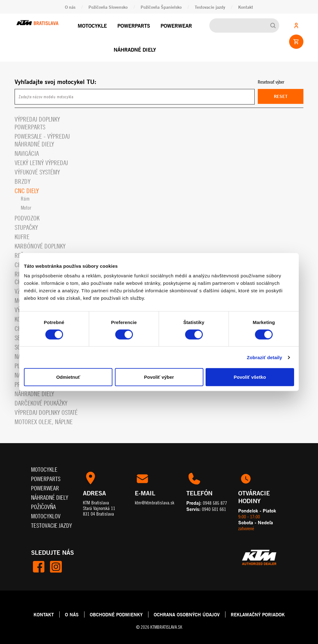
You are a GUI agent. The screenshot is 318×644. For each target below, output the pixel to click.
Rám (25, 199)
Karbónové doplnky (40, 246)
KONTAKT (44, 614)
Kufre (22, 237)
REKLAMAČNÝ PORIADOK (258, 614)
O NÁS (72, 614)
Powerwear (176, 26)
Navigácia (27, 153)
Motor (26, 208)
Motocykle (92, 26)
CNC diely (27, 191)
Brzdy (23, 181)
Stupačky (26, 227)
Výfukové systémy (37, 172)
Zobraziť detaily (265, 357)
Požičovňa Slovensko (108, 7)
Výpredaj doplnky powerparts (37, 123)
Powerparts (134, 26)
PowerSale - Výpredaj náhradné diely (42, 140)
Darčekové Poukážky (41, 403)
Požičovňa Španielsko (161, 7)
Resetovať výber (271, 82)
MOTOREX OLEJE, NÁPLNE (44, 422)
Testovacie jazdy (210, 7)
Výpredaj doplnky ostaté (46, 412)
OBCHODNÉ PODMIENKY (116, 614)
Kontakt (246, 7)
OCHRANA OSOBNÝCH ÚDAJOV (187, 614)
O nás (70, 7)
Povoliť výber (159, 377)
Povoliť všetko (250, 377)
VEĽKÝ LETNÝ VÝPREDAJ (41, 163)
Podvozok (27, 218)
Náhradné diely (135, 50)
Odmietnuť (68, 377)
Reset (281, 96)
